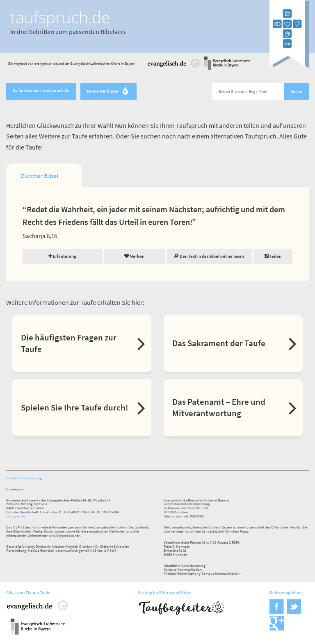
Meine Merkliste (108, 92)
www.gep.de (15, 516)
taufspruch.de (60, 17)
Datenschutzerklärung (24, 478)
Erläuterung (62, 256)
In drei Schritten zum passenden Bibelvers (68, 32)
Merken (134, 256)
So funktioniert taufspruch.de (41, 90)
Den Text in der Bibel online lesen (209, 256)
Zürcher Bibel (39, 176)
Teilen (273, 256)
